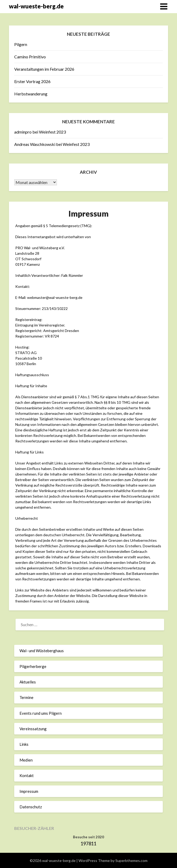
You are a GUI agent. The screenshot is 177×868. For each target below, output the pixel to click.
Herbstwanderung (31, 94)
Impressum (29, 791)
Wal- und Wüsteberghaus (42, 651)
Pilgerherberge (33, 666)
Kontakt (27, 775)
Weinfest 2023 (52, 132)
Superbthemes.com (131, 861)
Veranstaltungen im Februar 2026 (44, 69)
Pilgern (21, 44)
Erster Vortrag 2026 (32, 81)
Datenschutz (31, 807)
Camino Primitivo (30, 57)
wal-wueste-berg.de (36, 6)
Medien (26, 760)
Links (24, 744)
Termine (26, 697)
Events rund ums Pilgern (41, 713)
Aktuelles (28, 682)
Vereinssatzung (33, 729)
